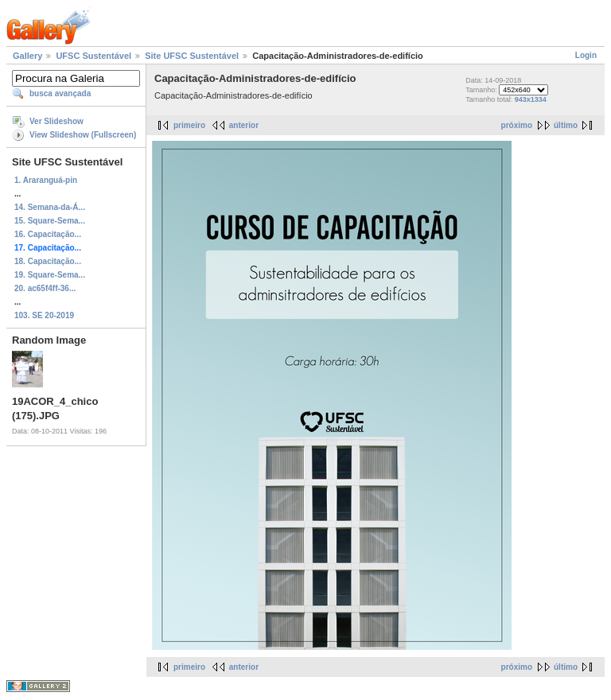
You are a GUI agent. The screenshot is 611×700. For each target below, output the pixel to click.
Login (586, 55)
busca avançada (60, 93)
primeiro (189, 125)
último (566, 125)
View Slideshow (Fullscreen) (83, 135)
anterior (244, 125)
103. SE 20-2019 (44, 315)
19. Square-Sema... (50, 275)
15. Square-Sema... (50, 221)
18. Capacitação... (48, 261)
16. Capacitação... (48, 234)
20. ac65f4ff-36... (45, 288)
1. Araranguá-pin (46, 180)
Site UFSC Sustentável (192, 56)
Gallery (27, 56)
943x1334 (531, 99)
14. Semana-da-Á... (50, 207)
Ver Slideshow (56, 121)
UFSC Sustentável (93, 56)
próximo (517, 125)
